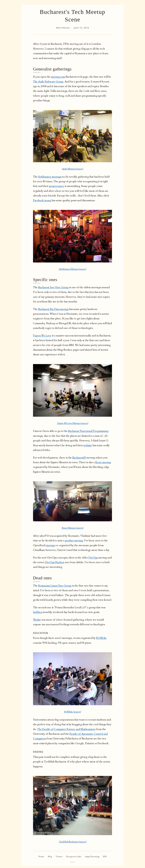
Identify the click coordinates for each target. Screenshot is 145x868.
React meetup (103, 462)
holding (37, 612)
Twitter (59, 857)
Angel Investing (92, 857)
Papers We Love (42, 336)
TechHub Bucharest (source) (73, 842)
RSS (105, 857)
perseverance (56, 186)
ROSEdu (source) (72, 712)
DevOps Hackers (55, 562)
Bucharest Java (46, 287)
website (88, 445)
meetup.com (58, 77)
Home (41, 857)
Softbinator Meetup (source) (73, 269)
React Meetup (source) (73, 528)
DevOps (93, 558)
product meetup (74, 541)
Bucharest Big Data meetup (53, 309)
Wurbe (37, 620)
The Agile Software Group (48, 82)
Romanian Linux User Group (55, 586)
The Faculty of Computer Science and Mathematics (66, 729)
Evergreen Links (74, 857)
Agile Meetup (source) (72, 169)
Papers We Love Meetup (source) (73, 423)
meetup (51, 545)
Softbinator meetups (50, 177)
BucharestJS (79, 458)
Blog (50, 857)
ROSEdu (101, 638)
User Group (62, 287)
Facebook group (42, 200)
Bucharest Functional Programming (88, 431)
